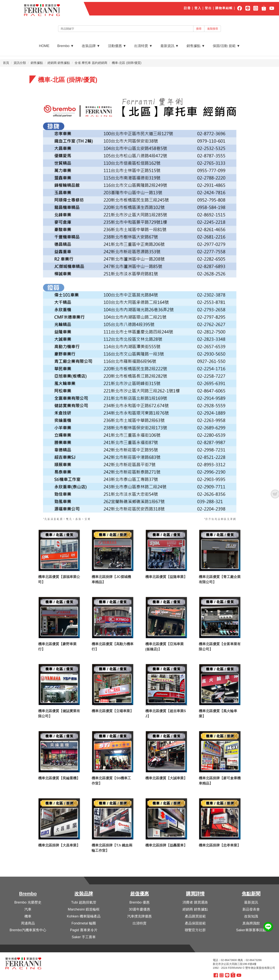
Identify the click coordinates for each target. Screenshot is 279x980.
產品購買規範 (195, 916)
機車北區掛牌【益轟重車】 (166, 845)
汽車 (28, 909)
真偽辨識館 (251, 923)
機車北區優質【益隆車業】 (166, 577)
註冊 (187, 8)
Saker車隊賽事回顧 (251, 930)
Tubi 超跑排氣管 (84, 902)
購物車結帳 (224, 8)
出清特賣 (139, 923)
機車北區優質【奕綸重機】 (59, 778)
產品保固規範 (195, 923)
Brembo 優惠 (139, 902)
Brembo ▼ (65, 46)
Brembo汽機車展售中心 (28, 930)
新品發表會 (251, 909)
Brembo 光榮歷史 (28, 902)
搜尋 (199, 29)
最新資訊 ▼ (170, 46)
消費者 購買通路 (195, 902)
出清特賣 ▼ (143, 46)
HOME (44, 46)
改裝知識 (251, 916)
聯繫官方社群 (195, 930)
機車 (28, 916)
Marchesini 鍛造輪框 (84, 909)
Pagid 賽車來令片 (84, 930)
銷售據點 (37, 63)
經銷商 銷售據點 (59, 63)
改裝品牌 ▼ (91, 46)
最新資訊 (251, 902)
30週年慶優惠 (139, 909)
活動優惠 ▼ (117, 46)
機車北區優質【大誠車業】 (166, 778)
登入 (198, 8)
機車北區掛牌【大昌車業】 (59, 845)
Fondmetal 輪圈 (84, 923)
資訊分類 (20, 63)
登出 (208, 8)
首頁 (6, 63)
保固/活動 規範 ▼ (226, 46)
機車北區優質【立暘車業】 (113, 711)
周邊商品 (28, 923)
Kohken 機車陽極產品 (84, 916)
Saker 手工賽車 (84, 937)
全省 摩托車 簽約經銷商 (91, 63)
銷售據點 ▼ (196, 46)
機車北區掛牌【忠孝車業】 (220, 845)
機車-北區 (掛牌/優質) (127, 63)
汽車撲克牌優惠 (139, 916)
